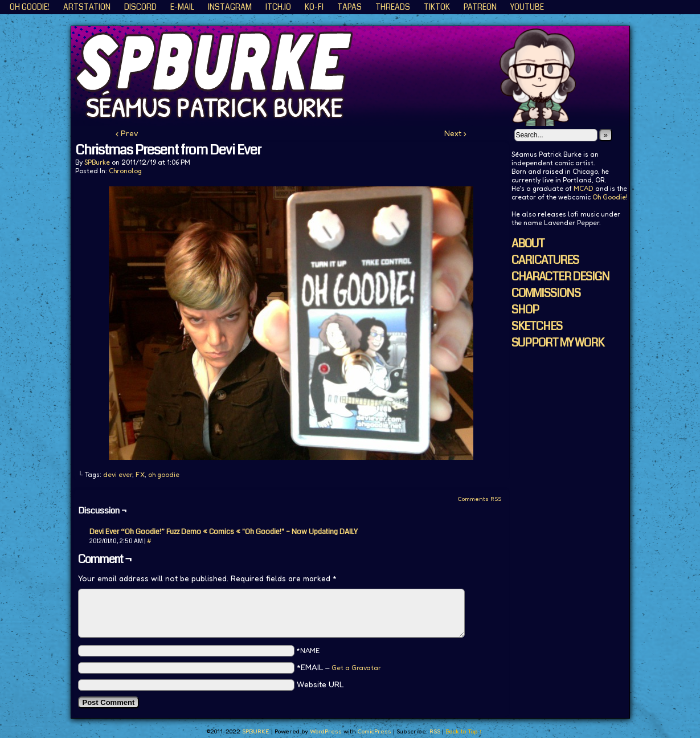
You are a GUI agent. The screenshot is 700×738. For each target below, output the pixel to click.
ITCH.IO (278, 7)
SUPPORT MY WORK (558, 343)
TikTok (437, 7)
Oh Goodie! (30, 7)
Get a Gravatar (356, 668)
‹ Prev (127, 133)
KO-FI (314, 7)
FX (140, 474)
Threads (393, 7)
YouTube (527, 7)
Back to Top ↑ (464, 731)
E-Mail (182, 7)
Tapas (349, 7)
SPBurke (97, 162)
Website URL (320, 684)
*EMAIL (339, 667)
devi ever (118, 474)
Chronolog (125, 171)
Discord (140, 7)
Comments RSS (479, 499)
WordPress (326, 731)
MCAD (584, 188)
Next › (455, 133)
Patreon (480, 7)
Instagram (230, 7)
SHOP (525, 310)
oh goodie (164, 474)
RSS (435, 731)
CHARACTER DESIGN (560, 277)
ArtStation (87, 7)
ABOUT (528, 244)
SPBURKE (356, 76)
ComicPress (374, 731)
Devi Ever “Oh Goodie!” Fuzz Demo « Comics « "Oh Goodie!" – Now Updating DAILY (224, 532)
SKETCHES (537, 326)
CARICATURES (545, 260)
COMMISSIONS (546, 293)
